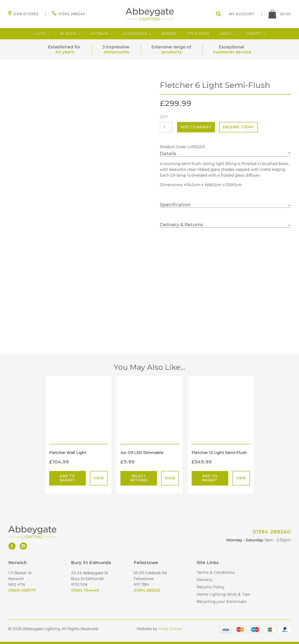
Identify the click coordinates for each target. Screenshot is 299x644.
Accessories (135, 34)
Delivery (205, 580)
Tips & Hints (198, 34)
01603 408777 (22, 590)
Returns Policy (211, 587)
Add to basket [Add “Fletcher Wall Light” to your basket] (67, 478)
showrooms (116, 52)
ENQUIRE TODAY (238, 127)
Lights (39, 34)
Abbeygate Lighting (150, 14)
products (172, 52)
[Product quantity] (166, 127)
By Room (68, 34)
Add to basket (196, 127)
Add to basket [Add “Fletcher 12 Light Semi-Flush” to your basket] (210, 478)
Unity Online (170, 629)
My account (242, 14)
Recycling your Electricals (221, 602)
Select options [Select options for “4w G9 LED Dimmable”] (139, 478)
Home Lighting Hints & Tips (223, 594)
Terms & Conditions (216, 573)
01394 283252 (147, 590)
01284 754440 (85, 590)
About (226, 34)
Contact (254, 34)
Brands (169, 34)
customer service (232, 52)
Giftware (100, 34)
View (99, 478)
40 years (65, 52)
